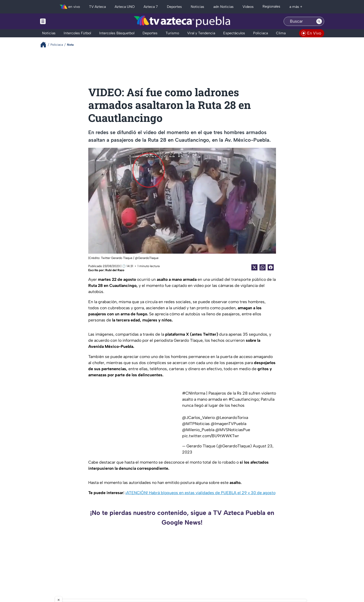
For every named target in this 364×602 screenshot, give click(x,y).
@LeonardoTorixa (232, 418)
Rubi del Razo (115, 270)
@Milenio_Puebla (198, 430)
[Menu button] (60, 21)
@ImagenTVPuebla (229, 424)
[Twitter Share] (254, 267)
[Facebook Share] (271, 267)
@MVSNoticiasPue (233, 430)
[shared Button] (263, 267)
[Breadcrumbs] (45, 45)
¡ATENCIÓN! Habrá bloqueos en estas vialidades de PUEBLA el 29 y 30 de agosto (200, 493)
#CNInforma (194, 393)
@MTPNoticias (196, 424)
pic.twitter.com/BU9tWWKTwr (211, 436)
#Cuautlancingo (244, 399)
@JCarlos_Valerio (198, 418)
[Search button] (319, 21)
